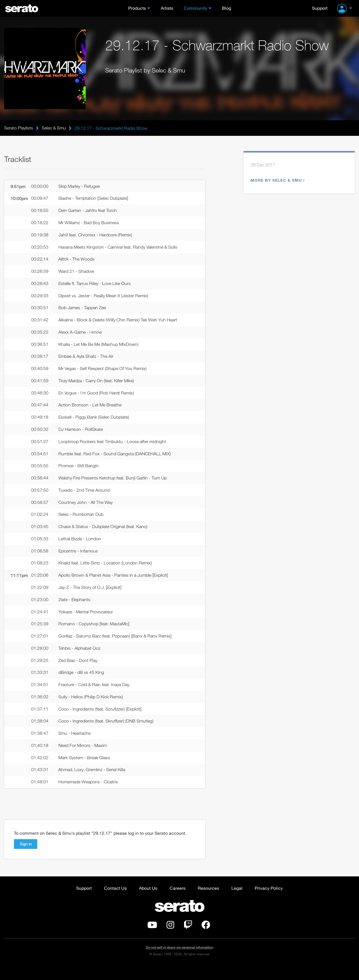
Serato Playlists (19, 128)
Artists (167, 8)
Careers (178, 902)
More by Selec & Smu (277, 180)
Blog (226, 8)
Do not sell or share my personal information (180, 962)
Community (195, 8)
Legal (237, 902)
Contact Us (115, 902)
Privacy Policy (269, 902)
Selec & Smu (54, 128)
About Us (148, 902)
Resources (208, 902)
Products (137, 8)
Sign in (26, 858)
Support (320, 8)
